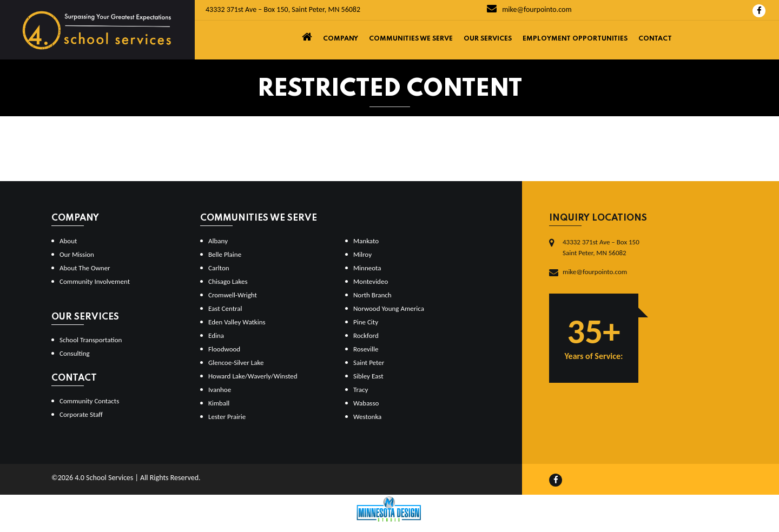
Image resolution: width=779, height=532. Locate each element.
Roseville (366, 349)
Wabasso (366, 403)
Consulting (75, 353)
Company (341, 39)
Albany (218, 241)
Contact (655, 39)
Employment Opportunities (575, 39)
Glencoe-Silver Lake (236, 363)
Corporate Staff (81, 414)
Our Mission (77, 254)
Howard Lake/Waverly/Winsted (253, 376)
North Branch (372, 295)
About (68, 241)
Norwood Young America (389, 308)
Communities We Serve (411, 39)
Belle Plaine (225, 254)
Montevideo (371, 281)
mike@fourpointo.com (529, 9)
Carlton (219, 268)
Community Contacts (89, 401)
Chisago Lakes (228, 281)
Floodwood (224, 349)
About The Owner (85, 268)
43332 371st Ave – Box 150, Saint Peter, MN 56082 (283, 9)
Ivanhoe (220, 390)
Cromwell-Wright (233, 295)
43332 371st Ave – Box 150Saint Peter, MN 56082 (601, 247)
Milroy (362, 254)
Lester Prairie (227, 417)
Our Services (488, 39)
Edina (216, 335)
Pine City (366, 322)
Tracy (361, 390)
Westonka (367, 417)
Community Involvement (95, 281)
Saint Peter (369, 363)
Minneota (367, 268)
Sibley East (368, 376)
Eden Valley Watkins (237, 322)
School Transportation (91, 340)
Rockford (366, 335)
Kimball (219, 403)
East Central (225, 308)
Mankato (366, 241)
